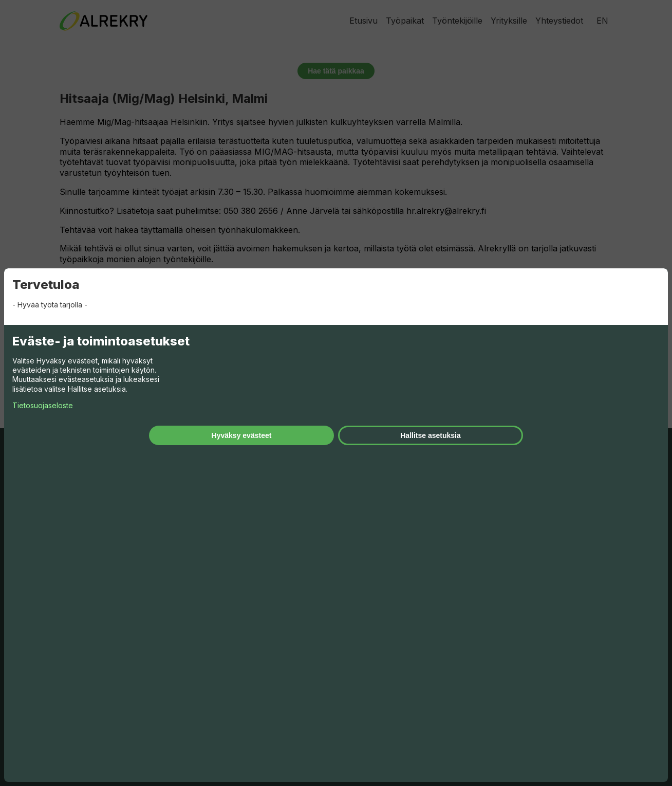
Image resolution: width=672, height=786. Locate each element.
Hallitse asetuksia (431, 435)
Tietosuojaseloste (43, 405)
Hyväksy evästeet (242, 435)
